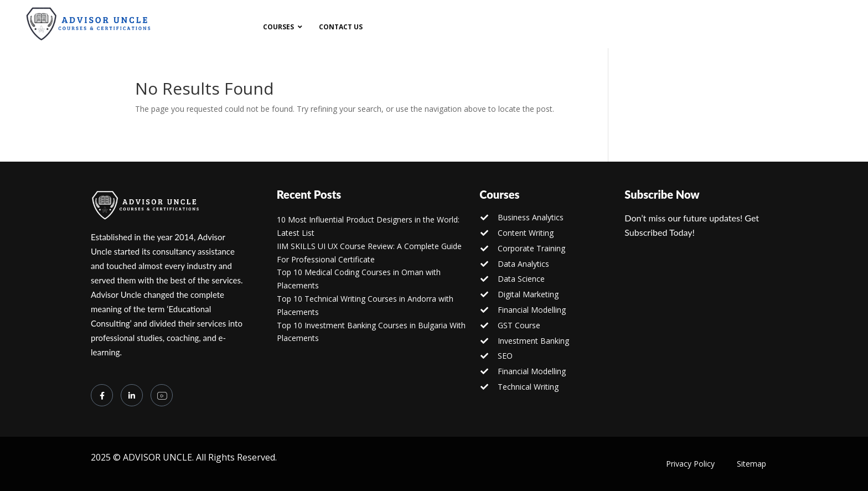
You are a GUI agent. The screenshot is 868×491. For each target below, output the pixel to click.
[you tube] (162, 395)
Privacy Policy (690, 464)
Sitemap (751, 464)
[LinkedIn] (132, 395)
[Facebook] (102, 395)
